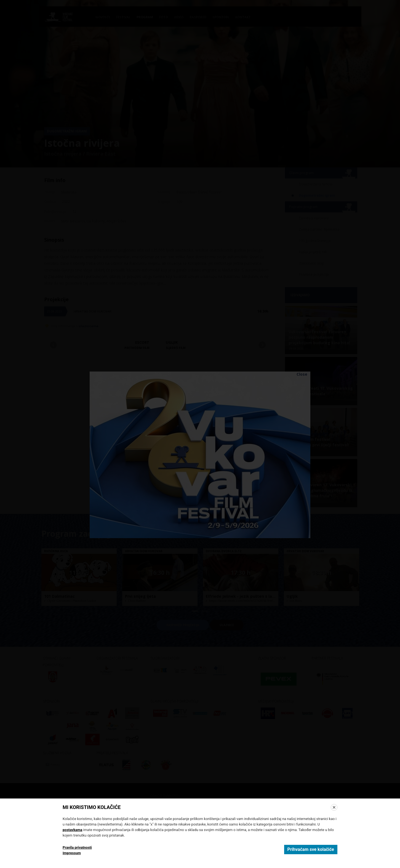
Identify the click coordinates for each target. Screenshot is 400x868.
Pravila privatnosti (77, 847)
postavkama (72, 830)
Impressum (72, 853)
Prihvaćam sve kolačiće (311, 849)
